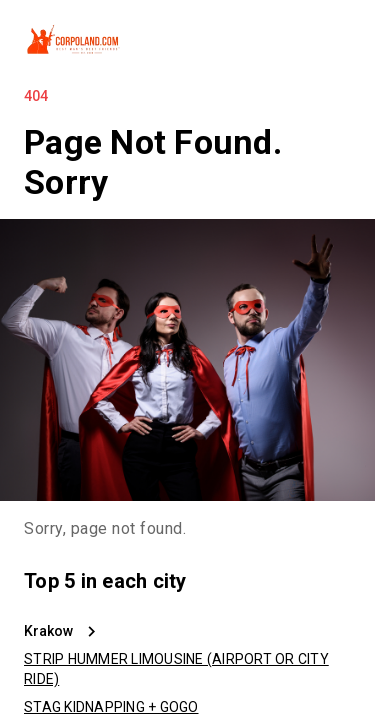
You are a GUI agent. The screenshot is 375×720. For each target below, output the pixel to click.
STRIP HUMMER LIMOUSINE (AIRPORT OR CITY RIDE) (176, 669)
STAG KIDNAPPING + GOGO (111, 707)
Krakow (48, 631)
